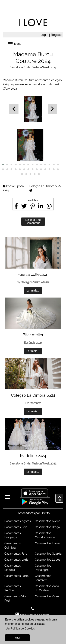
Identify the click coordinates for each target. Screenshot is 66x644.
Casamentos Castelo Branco (45, 535)
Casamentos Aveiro (48, 521)
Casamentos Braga (47, 527)
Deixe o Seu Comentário (33, 221)
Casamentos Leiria (16, 560)
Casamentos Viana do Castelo (47, 588)
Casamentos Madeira (13, 568)
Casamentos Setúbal (13, 588)
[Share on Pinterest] (33, 206)
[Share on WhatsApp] (49, 206)
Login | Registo (51, 35)
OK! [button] (17, 638)
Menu (14, 43)
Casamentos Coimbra (13, 546)
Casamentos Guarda (48, 554)
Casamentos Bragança (13, 535)
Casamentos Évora (47, 543)
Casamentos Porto (17, 576)
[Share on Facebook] (16, 206)
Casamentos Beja (16, 527)
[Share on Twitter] (24, 206)
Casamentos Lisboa (48, 560)
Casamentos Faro (16, 554)
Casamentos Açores (18, 521)
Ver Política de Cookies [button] (20, 629)
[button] (3, 164)
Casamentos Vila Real (15, 599)
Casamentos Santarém (43, 578)
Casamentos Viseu (47, 596)
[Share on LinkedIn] (41, 206)
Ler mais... (33, 291)
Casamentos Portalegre (43, 568)
